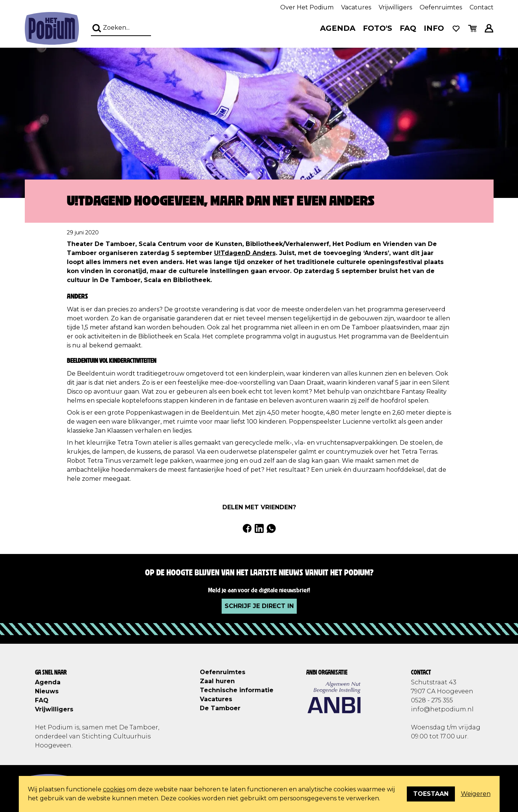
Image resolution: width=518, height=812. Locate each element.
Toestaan (431, 794)
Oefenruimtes (441, 7)
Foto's (378, 28)
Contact (482, 7)
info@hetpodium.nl (442, 709)
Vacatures (356, 7)
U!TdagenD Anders (245, 253)
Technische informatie (237, 690)
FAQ (408, 28)
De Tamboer (220, 708)
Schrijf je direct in (259, 606)
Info (434, 28)
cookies (114, 789)
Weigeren (476, 794)
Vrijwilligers (395, 7)
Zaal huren (217, 681)
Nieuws (47, 691)
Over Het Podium (307, 7)
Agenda (338, 28)
